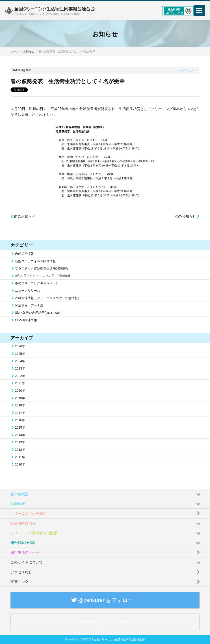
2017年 (20, 413)
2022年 (20, 376)
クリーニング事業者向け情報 (106, 532)
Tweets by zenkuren (105, 622)
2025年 (20, 354)
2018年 (20, 405)
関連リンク (106, 581)
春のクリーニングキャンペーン (37, 283)
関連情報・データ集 (29, 305)
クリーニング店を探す (106, 512)
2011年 (20, 457)
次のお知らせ (187, 216)
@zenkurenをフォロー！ (105, 600)
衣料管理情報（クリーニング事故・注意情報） (48, 298)
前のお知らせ (23, 216)
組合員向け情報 (106, 542)
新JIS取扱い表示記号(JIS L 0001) (38, 313)
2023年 (20, 368)
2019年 (20, 398)
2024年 (20, 361)
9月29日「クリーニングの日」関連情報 (43, 276)
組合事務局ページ (106, 551)
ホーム (15, 51)
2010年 (20, 464)
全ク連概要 (106, 493)
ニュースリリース (186, 70)
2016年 (20, 420)
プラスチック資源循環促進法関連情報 (42, 268)
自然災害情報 (24, 254)
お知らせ (29, 51)
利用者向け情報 (106, 522)
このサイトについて (106, 561)
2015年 (20, 427)
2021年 (20, 383)
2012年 (20, 450)
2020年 (20, 391)
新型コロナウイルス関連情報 (35, 261)
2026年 (20, 346)
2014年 (20, 435)
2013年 (20, 442)
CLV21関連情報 (26, 320)
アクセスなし (106, 571)
